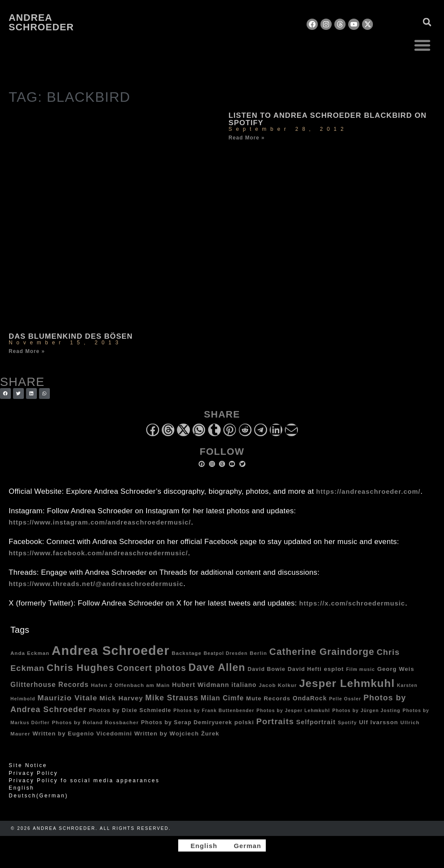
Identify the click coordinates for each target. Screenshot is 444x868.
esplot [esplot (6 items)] (334, 669)
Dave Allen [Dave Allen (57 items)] (217, 667)
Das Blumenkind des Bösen (71, 336)
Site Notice (28, 765)
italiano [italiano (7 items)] (244, 685)
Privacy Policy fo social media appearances (84, 781)
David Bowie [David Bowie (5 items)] (267, 669)
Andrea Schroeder (41, 22)
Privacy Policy (33, 773)
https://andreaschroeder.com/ (368, 491)
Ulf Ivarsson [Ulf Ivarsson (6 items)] (379, 722)
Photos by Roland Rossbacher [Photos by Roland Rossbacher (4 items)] (96, 722)
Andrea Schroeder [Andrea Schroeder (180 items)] (111, 650)
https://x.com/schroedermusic (352, 603)
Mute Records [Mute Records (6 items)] (268, 698)
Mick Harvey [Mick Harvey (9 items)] (121, 698)
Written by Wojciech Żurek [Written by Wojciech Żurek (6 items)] (177, 734)
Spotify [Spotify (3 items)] (347, 722)
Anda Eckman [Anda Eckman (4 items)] (30, 653)
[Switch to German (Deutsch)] (222, 796)
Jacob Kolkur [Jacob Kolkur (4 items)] (278, 685)
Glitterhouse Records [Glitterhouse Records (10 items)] (50, 685)
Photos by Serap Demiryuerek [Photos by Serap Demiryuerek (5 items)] (186, 722)
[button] (422, 45)
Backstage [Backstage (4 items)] (187, 653)
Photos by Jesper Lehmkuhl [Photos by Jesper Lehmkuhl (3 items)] (294, 710)
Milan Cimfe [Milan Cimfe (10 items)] (222, 698)
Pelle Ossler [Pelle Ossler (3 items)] (345, 699)
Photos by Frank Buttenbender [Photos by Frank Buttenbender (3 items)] (214, 710)
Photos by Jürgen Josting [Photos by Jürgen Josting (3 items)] (366, 710)
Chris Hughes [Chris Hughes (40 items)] (81, 668)
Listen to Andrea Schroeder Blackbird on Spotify (328, 119)
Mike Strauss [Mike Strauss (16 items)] (172, 698)
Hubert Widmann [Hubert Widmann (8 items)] (201, 685)
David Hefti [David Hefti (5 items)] (305, 669)
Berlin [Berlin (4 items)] (258, 653)
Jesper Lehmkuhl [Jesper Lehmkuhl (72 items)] (347, 683)
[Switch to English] (200, 845)
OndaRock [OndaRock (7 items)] (310, 698)
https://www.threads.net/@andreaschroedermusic (96, 584)
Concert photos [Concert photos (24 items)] (152, 668)
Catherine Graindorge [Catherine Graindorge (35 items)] (322, 652)
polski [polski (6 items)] (244, 722)
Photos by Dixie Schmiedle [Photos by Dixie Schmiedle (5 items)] (130, 710)
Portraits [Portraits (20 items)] (275, 721)
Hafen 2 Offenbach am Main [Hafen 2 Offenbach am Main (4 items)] (131, 685)
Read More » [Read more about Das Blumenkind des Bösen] (27, 351)
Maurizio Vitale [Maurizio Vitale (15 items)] (67, 698)
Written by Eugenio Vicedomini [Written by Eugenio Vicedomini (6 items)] (82, 734)
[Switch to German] (243, 845)
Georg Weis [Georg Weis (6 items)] (396, 669)
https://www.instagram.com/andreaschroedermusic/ (100, 522)
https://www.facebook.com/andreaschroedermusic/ (98, 553)
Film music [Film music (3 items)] (361, 669)
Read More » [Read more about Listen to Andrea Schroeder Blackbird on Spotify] (246, 138)
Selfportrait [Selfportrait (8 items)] (316, 722)
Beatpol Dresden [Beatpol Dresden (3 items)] (226, 653)
